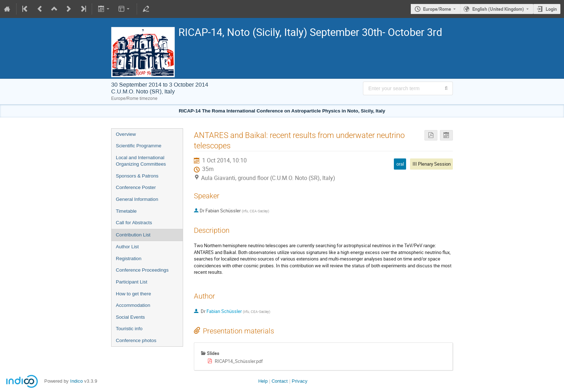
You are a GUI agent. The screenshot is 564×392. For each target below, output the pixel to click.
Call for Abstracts (134, 223)
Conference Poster (136, 187)
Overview (126, 134)
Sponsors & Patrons (137, 176)
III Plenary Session (432, 164)
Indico (76, 381)
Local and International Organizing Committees (141, 161)
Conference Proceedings (142, 270)
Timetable (126, 211)
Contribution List (133, 235)
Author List (127, 247)
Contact (280, 381)
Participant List (131, 282)
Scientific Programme (139, 146)
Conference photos (136, 340)
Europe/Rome (437, 9)
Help (263, 381)
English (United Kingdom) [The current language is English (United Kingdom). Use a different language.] (498, 9)
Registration (129, 259)
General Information (137, 199)
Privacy (300, 381)
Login (551, 9)
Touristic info (129, 329)
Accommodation (133, 305)
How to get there (133, 294)
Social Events (130, 317)
